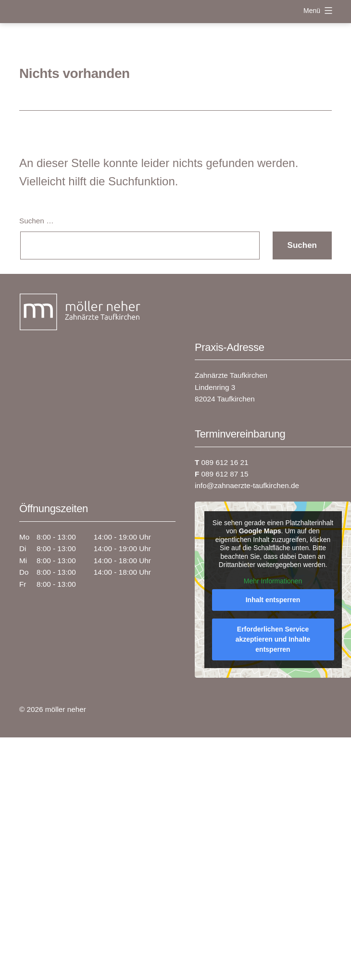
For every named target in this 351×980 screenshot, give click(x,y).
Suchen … (36, 221)
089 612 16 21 (221, 462)
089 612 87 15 (221, 474)
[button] (334, 963)
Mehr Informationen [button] (273, 580)
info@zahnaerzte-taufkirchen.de (247, 485)
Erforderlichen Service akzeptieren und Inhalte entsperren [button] (273, 639)
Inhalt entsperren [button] (273, 600)
